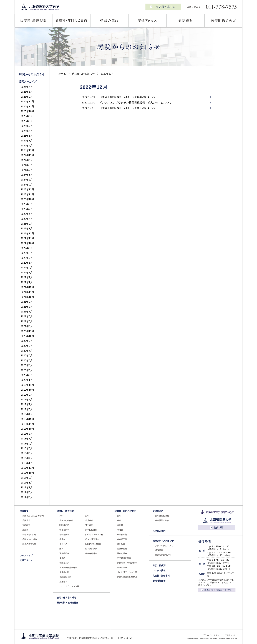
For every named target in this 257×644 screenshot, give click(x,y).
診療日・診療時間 (65, 511)
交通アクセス (26, 560)
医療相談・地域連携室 (67, 603)
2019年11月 (27, 385)
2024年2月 (27, 185)
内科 (61, 516)
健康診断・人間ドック (163, 541)
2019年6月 (27, 409)
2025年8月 (27, 121)
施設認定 (26, 525)
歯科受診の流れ (162, 520)
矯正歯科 (89, 525)
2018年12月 (27, 419)
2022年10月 (27, 243)
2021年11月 (27, 292)
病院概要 (24, 511)
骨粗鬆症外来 (65, 577)
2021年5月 (27, 321)
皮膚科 (62, 558)
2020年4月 (27, 365)
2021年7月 (27, 312)
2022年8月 (27, 253)
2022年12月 (27, 233)
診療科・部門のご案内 (125, 511)
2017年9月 (27, 478)
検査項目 (159, 550)
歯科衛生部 (122, 534)
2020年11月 (27, 331)
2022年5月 (27, 263)
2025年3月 (27, 141)
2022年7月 (27, 258)
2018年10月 (27, 429)
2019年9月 (27, 395)
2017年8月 (27, 483)
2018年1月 (27, 463)
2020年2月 (27, 375)
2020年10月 (27, 336)
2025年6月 (27, 131)
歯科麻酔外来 (91, 553)
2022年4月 (27, 268)
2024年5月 (27, 180)
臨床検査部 (122, 549)
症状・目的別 (159, 566)
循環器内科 (64, 534)
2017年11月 (27, 468)
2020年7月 (27, 351)
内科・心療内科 (66, 520)
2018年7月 (27, 439)
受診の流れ (158, 511)
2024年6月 (27, 175)
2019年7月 (27, 404)
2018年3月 (27, 453)
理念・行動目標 (29, 534)
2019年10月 (27, 390)
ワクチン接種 (159, 571)
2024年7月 (27, 170)
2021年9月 (27, 302)
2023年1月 (27, 228)
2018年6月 (27, 444)
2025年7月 (27, 126)
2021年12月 (27, 287)
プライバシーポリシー (212, 635)
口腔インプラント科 (94, 534)
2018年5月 (27, 448)
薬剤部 (120, 525)
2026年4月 (27, 87)
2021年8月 (27, 307)
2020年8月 (27, 346)
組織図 (25, 530)
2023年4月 (27, 219)
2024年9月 (27, 160)
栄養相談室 (122, 567)
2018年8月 (27, 434)
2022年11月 (27, 238)
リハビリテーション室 (127, 572)
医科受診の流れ (162, 516)
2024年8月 (27, 165)
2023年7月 (27, 209)
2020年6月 (27, 355)
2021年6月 (27, 316)
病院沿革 (26, 520)
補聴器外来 (64, 563)
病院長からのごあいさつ (33, 516)
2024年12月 (27, 150)
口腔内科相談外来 (93, 544)
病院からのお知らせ (83, 74)
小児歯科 (89, 520)
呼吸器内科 (64, 525)
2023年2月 (27, 224)
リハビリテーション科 (69, 586)
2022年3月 (27, 273)
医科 (119, 516)
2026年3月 (27, 92)
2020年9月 (27, 341)
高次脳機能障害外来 (68, 567)
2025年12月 (27, 101)
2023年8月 (27, 204)
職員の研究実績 (29, 544)
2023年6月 (27, 214)
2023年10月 (27, 199)
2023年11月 (27, 194)
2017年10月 (27, 473)
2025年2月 (27, 146)
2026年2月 (27, 97)
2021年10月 (27, 297)
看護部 (120, 530)
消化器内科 (64, 530)
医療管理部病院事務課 (127, 577)
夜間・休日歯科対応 (66, 598)
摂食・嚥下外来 (92, 539)
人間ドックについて (164, 546)
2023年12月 (27, 189)
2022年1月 (27, 282)
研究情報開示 (159, 581)
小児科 (62, 539)
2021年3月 (27, 326)
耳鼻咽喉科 (64, 553)
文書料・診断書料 (161, 576)
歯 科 (202, 564)
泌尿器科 (63, 582)
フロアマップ (26, 556)
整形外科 (63, 544)
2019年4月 (27, 414)
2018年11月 (27, 424)
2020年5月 (27, 360)
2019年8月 (27, 399)
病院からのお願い (30, 539)
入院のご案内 (159, 531)
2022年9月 (27, 248)
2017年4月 (27, 497)
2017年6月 (27, 492)
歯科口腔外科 (91, 530)
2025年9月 (27, 116)
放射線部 (121, 544)
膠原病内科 (64, 572)
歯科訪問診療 (91, 549)
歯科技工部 (122, 539)
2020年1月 (27, 380)
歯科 (87, 516)
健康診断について (163, 555)
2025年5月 (27, 136)
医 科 (202, 551)
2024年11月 (27, 155)
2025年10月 (27, 111)
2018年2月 (27, 458)
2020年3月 (27, 370)
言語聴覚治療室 (124, 558)
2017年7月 (27, 487)
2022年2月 (27, 277)
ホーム (62, 74)
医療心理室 (122, 553)
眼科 (61, 549)
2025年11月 (27, 106)
